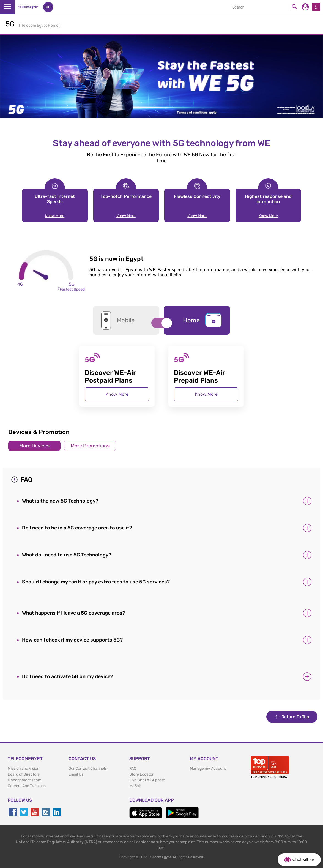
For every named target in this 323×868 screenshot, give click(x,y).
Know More (55, 216)
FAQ (133, 769)
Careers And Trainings (27, 786)
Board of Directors (24, 774)
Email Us (76, 774)
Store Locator (141, 774)
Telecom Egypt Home (40, 25)
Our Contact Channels (88, 769)
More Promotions (90, 446)
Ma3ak (135, 786)
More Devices (34, 446)
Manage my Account (208, 769)
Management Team (24, 780)
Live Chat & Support (147, 780)
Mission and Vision (24, 769)
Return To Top (292, 717)
